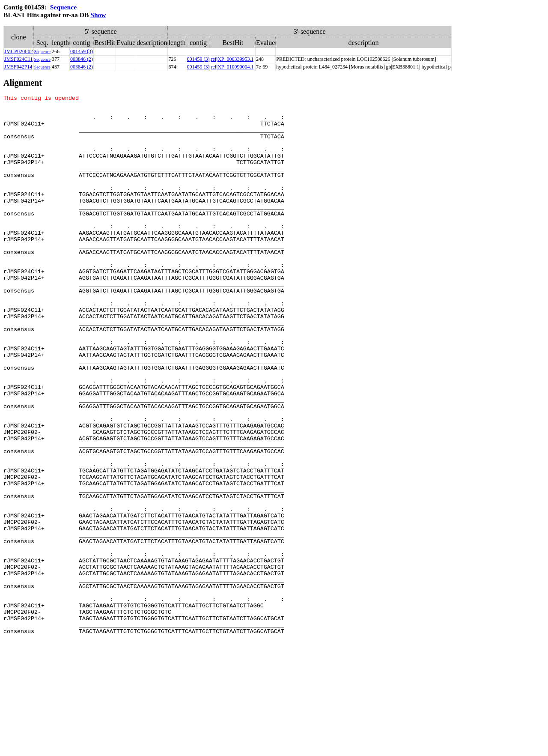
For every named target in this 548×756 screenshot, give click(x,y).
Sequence (63, 7)
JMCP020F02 (19, 51)
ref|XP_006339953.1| (232, 59)
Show (98, 15)
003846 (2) (82, 59)
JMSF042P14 (18, 67)
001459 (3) (82, 51)
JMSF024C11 (18, 59)
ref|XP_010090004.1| (232, 67)
